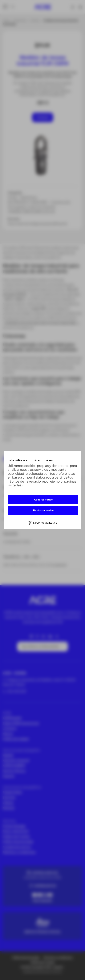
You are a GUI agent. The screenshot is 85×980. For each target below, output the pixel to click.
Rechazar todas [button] (43, 511)
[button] (42, 523)
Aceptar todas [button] (43, 500)
